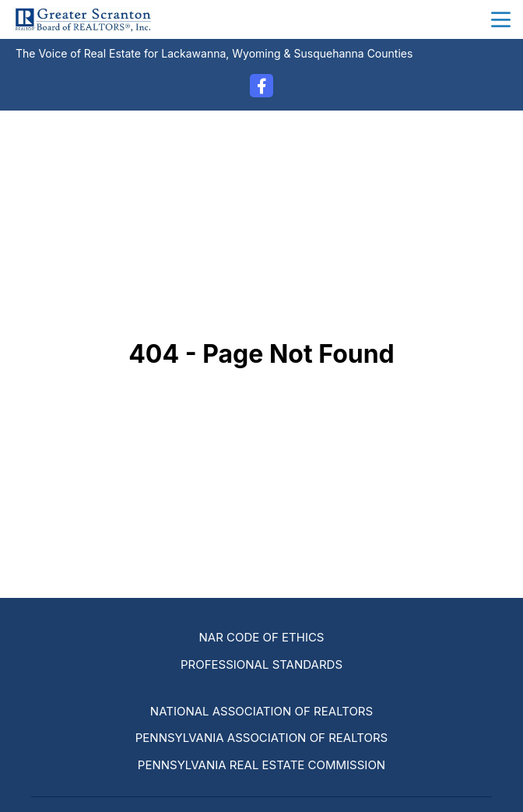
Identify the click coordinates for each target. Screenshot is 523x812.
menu (501, 20)
